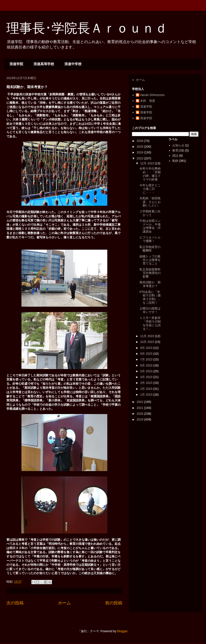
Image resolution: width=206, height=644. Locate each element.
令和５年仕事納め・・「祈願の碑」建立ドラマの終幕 (150, 174)
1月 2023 (147, 395)
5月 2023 (147, 371)
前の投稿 (114, 603)
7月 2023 (147, 359)
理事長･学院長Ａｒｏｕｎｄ (87, 28)
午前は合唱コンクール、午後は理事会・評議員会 (150, 226)
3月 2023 (147, 383)
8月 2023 (147, 354)
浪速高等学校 (44, 64)
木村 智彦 (148, 101)
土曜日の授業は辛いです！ (150, 310)
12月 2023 (148, 163)
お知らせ (178, 145)
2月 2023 (147, 389)
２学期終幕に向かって (150, 213)
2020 (140, 414)
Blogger (122, 631)
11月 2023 (148, 336)
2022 (140, 402)
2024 (140, 152)
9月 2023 (147, 348)
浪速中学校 (73, 64)
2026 (140, 141)
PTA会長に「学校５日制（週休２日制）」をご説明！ (150, 297)
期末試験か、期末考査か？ (150, 284)
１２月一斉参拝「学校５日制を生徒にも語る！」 (150, 323)
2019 (140, 419)
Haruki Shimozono (152, 95)
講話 (175, 156)
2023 (140, 158)
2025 (140, 147)
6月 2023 (147, 365)
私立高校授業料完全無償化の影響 (150, 273)
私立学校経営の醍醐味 (150, 249)
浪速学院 (16, 64)
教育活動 (178, 150)
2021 (140, 408)
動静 (175, 161)
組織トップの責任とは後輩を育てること (150, 260)
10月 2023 (148, 342)
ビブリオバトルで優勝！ (150, 239)
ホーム (64, 603)
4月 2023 (147, 377)
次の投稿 (15, 603)
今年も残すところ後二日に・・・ (150, 189)
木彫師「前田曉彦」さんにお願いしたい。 (150, 202)
